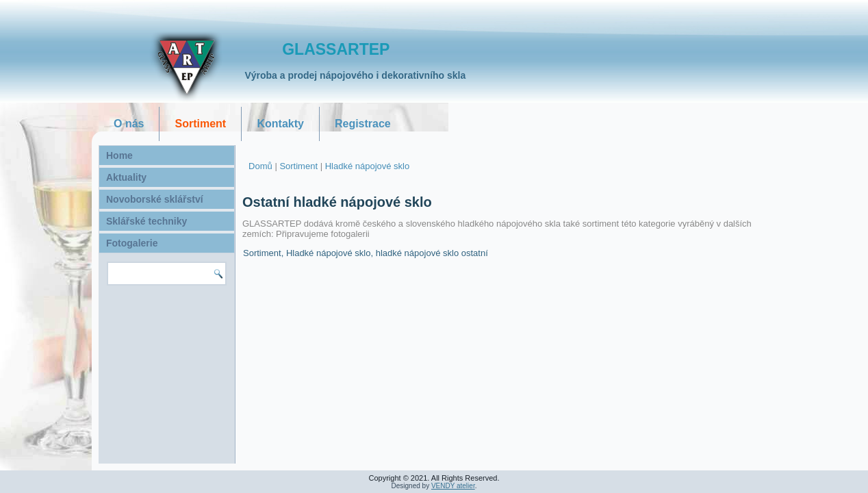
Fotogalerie (132, 243)
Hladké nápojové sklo (368, 166)
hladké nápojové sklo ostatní (432, 253)
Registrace (363, 124)
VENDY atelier (453, 486)
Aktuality (126, 177)
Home (119, 155)
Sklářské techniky (146, 221)
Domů (260, 166)
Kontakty (280, 124)
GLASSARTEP (336, 49)
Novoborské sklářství (155, 199)
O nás (129, 124)
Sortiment (200, 124)
